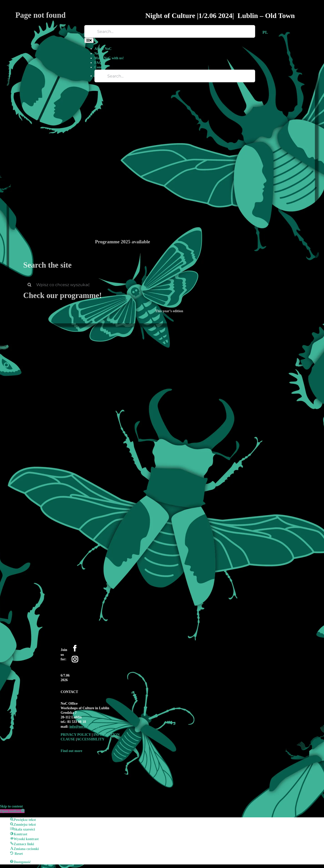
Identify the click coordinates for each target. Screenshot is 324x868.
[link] (84, 727)
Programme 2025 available (123, 242)
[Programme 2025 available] (197, 118)
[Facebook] (75, 648)
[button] (12, 811)
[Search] (30, 285)
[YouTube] (72, 667)
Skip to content (11, 806)
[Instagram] (75, 659)
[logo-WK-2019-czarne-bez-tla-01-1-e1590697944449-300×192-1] (96, 761)
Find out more (72, 751)
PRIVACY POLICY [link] (76, 735)
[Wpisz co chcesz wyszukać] (169, 285)
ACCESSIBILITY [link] (91, 739)
